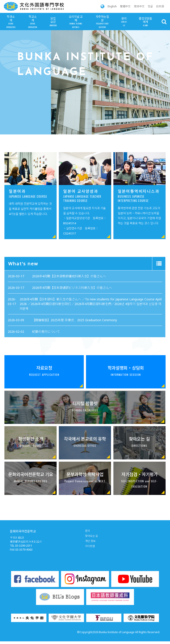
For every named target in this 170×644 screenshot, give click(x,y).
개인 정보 (90, 541)
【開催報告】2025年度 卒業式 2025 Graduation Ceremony (81, 306)
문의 (124, 22)
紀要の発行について (71, 310)
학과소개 (11, 22)
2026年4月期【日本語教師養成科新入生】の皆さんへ (79, 289)
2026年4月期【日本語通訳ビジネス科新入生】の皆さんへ (80, 294)
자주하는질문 (102, 22)
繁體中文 (125, 6)
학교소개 (33, 22)
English (112, 6)
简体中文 (139, 6)
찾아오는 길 (92, 536)
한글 (150, 6)
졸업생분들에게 (145, 22)
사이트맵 (90, 546)
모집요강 (53, 22)
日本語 (160, 6)
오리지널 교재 (76, 22)
